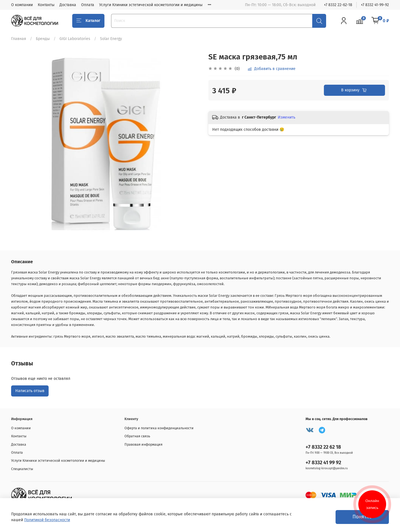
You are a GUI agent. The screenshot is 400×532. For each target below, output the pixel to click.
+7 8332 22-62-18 (338, 5)
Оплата (88, 5)
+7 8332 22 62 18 (323, 447)
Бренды (43, 39)
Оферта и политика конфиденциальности (159, 428)
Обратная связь (137, 436)
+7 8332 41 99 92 (323, 463)
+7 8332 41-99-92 (375, 5)
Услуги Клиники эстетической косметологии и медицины (151, 5)
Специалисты (22, 469)
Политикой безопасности (47, 520)
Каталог (88, 21)
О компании (22, 5)
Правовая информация (143, 444)
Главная (19, 39)
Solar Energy (111, 39)
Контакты (46, 5)
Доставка (68, 5)
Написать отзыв (30, 391)
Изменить (287, 117)
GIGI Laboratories (75, 39)
